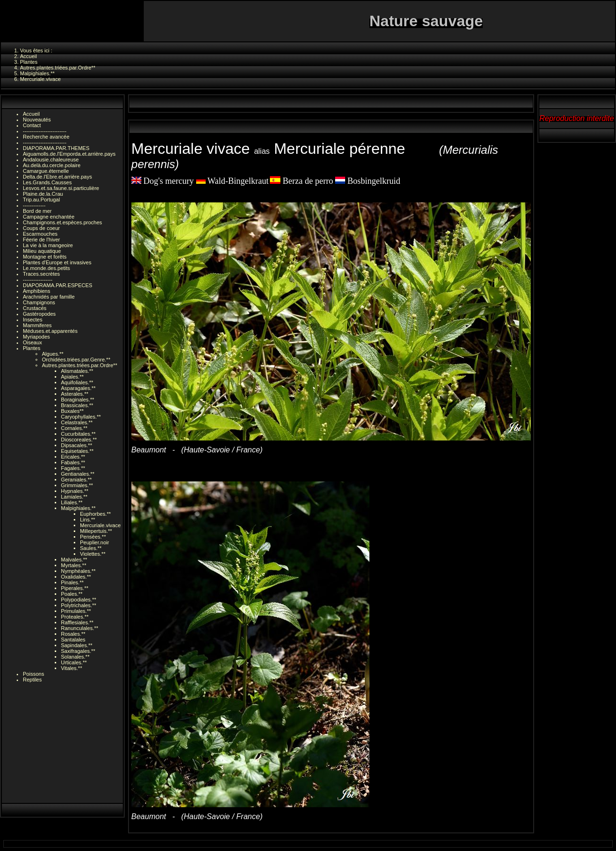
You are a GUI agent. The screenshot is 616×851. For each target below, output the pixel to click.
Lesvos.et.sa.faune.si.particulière (61, 188)
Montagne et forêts (45, 257)
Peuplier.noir (94, 542)
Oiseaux (32, 342)
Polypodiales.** (79, 600)
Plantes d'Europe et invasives (57, 262)
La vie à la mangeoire (48, 245)
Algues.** (53, 354)
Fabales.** (73, 462)
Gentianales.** (78, 474)
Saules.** (91, 548)
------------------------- (45, 131)
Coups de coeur (41, 228)
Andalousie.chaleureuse (51, 160)
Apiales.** (72, 377)
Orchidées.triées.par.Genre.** (76, 360)
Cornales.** (74, 428)
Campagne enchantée (49, 217)
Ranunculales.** (79, 628)
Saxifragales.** (78, 651)
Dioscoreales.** (79, 440)
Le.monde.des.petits (46, 268)
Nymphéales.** (78, 571)
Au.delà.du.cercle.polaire (52, 165)
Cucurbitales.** (78, 434)
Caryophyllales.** (81, 417)
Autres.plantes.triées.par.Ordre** (79, 365)
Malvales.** (74, 560)
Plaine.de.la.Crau (43, 194)
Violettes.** (93, 554)
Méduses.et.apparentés (50, 331)
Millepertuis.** (96, 531)
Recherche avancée (46, 137)
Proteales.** (75, 617)
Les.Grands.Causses (47, 182)
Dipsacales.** (76, 445)
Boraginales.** (78, 400)
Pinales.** (72, 582)
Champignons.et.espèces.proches (62, 222)
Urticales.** (74, 662)
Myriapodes (36, 337)
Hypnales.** (75, 491)
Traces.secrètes (41, 274)
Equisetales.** (77, 451)
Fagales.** (73, 468)
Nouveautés (37, 120)
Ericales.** (73, 457)
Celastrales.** (77, 422)
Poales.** (72, 594)
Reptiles (32, 680)
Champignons (39, 302)
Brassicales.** (77, 405)
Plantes (32, 348)
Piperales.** (75, 588)
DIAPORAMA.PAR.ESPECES (58, 285)
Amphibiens (36, 291)
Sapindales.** (77, 645)
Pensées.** (93, 537)
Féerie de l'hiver (41, 240)
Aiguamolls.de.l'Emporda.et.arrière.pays (69, 154)
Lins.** (88, 520)
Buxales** (72, 411)
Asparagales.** (78, 388)
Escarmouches (40, 234)
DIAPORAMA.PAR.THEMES (56, 148)
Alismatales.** (77, 371)
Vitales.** (71, 668)
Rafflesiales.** (77, 622)
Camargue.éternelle (46, 171)
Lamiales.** (74, 497)
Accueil (31, 114)
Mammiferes (37, 325)
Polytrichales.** (79, 605)
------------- (34, 205)
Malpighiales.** (78, 508)
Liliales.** (72, 502)
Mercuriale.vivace (100, 525)
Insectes (33, 320)
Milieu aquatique (42, 251)
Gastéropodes (39, 314)
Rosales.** (73, 634)
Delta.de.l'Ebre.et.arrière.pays (57, 177)
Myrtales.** (74, 565)
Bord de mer (37, 211)
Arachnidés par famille (49, 297)
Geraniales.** (76, 480)
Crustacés (35, 308)
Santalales (73, 640)
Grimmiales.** (77, 485)
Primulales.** (76, 611)
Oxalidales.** (76, 577)
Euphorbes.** (95, 514)
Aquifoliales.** (77, 382)
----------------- (38, 280)
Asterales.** (75, 394)
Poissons (34, 674)
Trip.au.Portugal (41, 200)
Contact (32, 125)
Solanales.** (75, 657)
